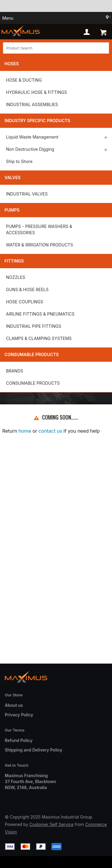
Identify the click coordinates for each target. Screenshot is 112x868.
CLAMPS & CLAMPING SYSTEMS (39, 338)
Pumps (12, 210)
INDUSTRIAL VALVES (27, 194)
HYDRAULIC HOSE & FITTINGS (36, 92)
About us (14, 705)
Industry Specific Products (37, 121)
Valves (13, 177)
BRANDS (14, 371)
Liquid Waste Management (32, 137)
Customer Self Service (51, 824)
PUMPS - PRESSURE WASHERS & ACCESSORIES (39, 229)
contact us (50, 431)
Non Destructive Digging (30, 149)
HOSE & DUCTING (24, 80)
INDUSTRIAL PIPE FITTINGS (34, 326)
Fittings (14, 261)
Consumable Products (32, 354)
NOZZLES (16, 277)
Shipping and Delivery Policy (34, 750)
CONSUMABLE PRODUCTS (33, 383)
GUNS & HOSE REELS (27, 289)
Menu (8, 18)
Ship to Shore (19, 161)
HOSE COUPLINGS (24, 302)
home (25, 431)
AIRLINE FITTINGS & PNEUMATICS (40, 314)
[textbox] (56, 48)
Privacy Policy (19, 715)
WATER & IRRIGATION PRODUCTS (39, 245)
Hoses (12, 64)
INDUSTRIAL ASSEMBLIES (32, 104)
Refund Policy (19, 740)
